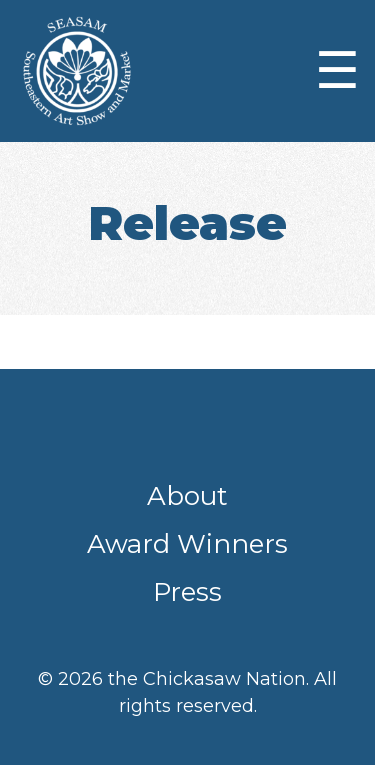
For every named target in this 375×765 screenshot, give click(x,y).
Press (187, 592)
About (187, 496)
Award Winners (187, 544)
